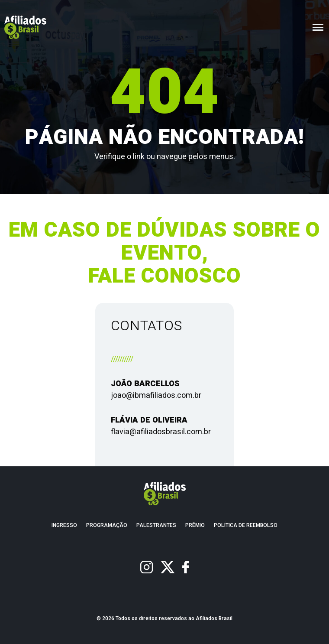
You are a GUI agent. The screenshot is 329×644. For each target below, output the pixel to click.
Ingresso (64, 525)
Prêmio (195, 525)
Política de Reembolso (246, 525)
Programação (107, 525)
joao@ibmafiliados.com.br (156, 395)
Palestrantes (156, 525)
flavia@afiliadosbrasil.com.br (161, 432)
